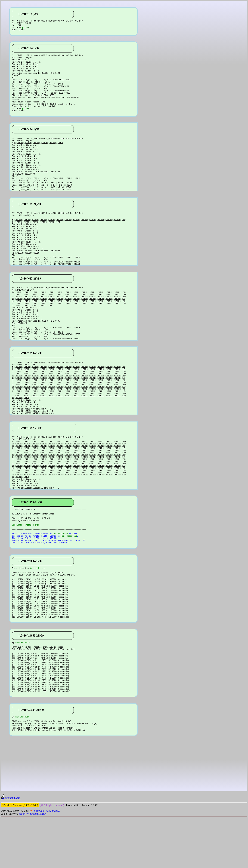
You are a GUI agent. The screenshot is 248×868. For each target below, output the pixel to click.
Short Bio (39, 862)
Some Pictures (53, 862)
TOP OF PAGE (13, 849)
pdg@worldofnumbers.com (32, 864)
